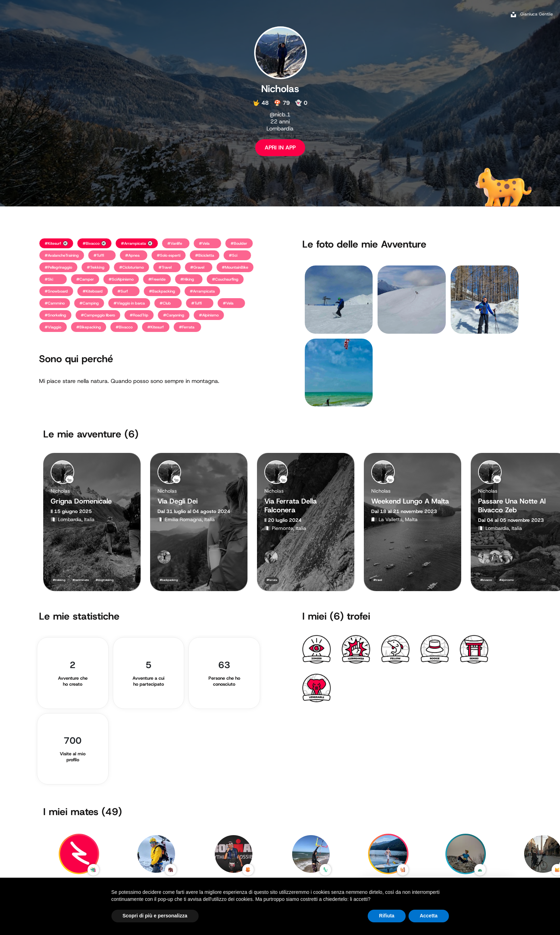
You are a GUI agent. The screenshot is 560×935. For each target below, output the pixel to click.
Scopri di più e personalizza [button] (155, 916)
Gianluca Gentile (537, 14)
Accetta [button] (429, 916)
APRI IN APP (280, 148)
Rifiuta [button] (387, 916)
